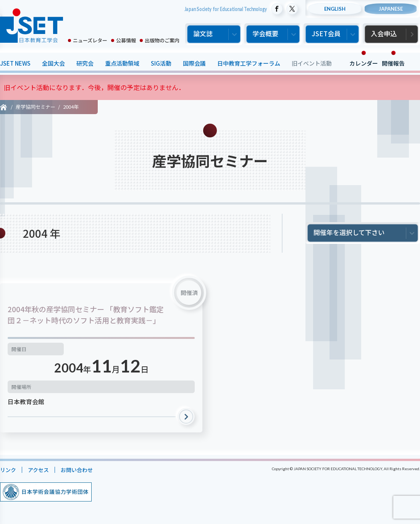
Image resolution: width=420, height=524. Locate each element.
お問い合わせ (81, 470)
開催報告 (393, 63)
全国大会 (53, 63)
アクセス (40, 470)
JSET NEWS (15, 63)
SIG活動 (161, 63)
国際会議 (194, 63)
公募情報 (126, 40)
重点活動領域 (122, 63)
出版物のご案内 (162, 40)
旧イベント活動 (312, 63)
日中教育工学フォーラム (249, 63)
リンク (9, 470)
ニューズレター (90, 40)
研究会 (85, 63)
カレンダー (364, 63)
